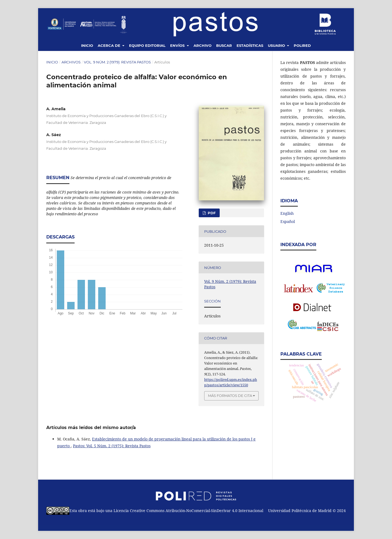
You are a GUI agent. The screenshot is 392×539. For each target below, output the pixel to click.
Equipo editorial (147, 45)
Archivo (203, 45)
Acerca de (110, 45)
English (287, 213)
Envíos (178, 45)
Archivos (71, 62)
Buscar (224, 45)
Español (288, 221)
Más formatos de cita (230, 396)
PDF (211, 213)
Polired (302, 45)
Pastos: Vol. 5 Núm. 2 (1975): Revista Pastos (112, 446)
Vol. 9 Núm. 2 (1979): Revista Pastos (117, 62)
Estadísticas (250, 45)
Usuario (277, 45)
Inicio (87, 45)
